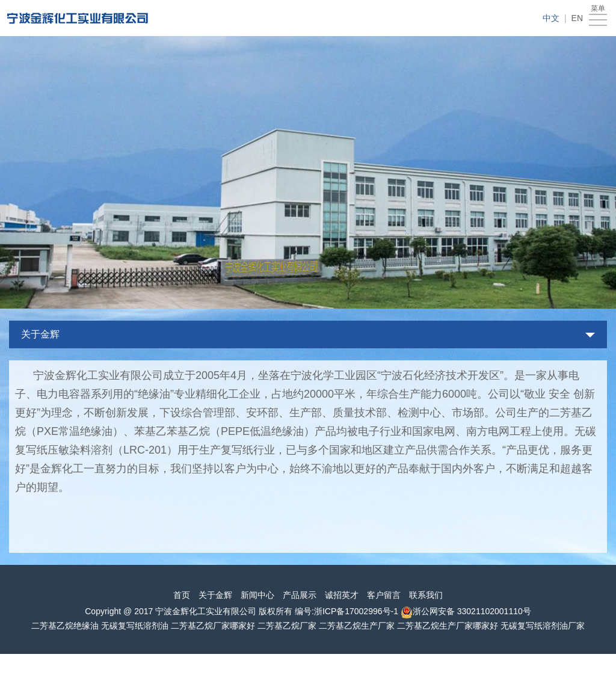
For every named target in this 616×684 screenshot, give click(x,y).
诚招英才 (342, 595)
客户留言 (384, 595)
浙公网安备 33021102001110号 (472, 611)
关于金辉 (40, 334)
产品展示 (300, 595)
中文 (551, 18)
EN (577, 18)
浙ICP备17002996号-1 (356, 611)
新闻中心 (257, 595)
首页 (182, 595)
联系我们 (426, 595)
